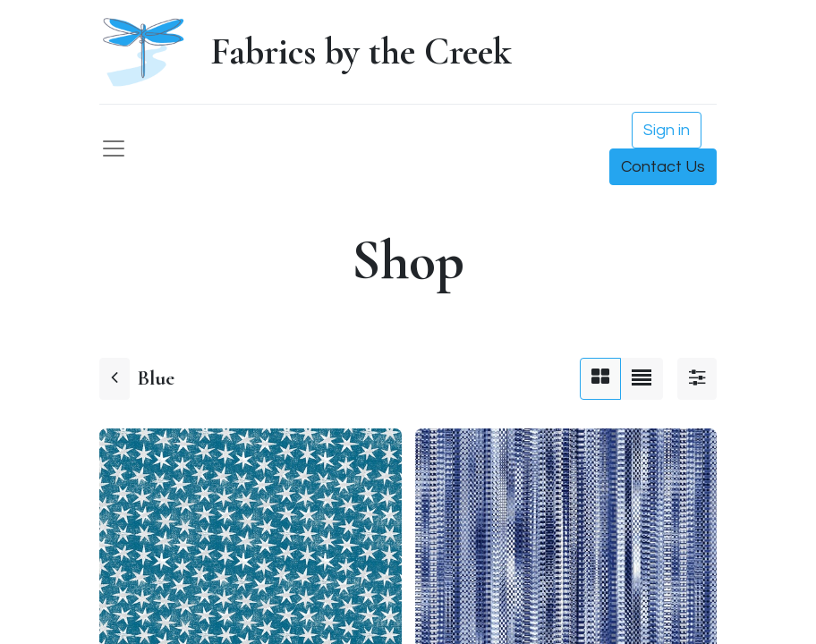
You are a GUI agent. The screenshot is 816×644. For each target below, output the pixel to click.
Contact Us (663, 167)
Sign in (667, 130)
